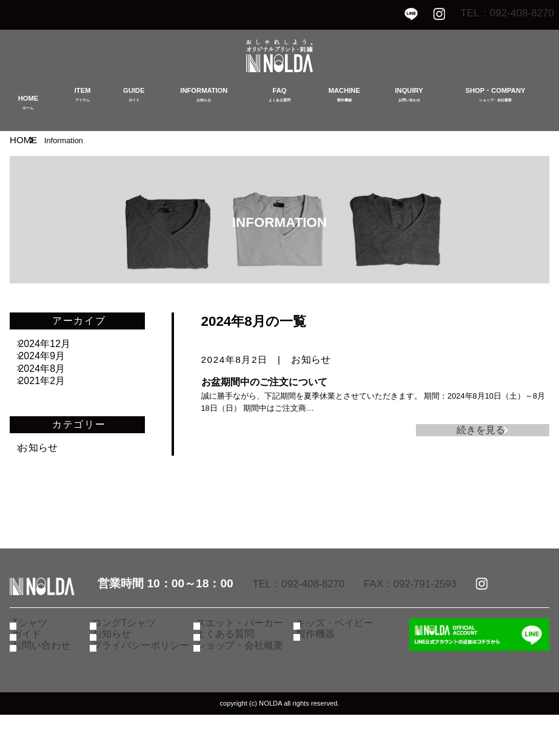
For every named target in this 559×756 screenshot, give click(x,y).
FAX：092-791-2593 (432, 612)
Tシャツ (37, 653)
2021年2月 (51, 410)
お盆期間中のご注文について (264, 382)
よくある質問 (230, 670)
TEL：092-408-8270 (497, 14)
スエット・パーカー (243, 653)
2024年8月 (51, 388)
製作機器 (322, 670)
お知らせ (311, 359)
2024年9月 (51, 366)
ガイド (34, 670)
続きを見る (475, 434)
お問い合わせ (47, 686)
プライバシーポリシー (144, 686)
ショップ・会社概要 (243, 686)
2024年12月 (54, 344)
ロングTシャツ (129, 653)
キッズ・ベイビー (339, 653)
